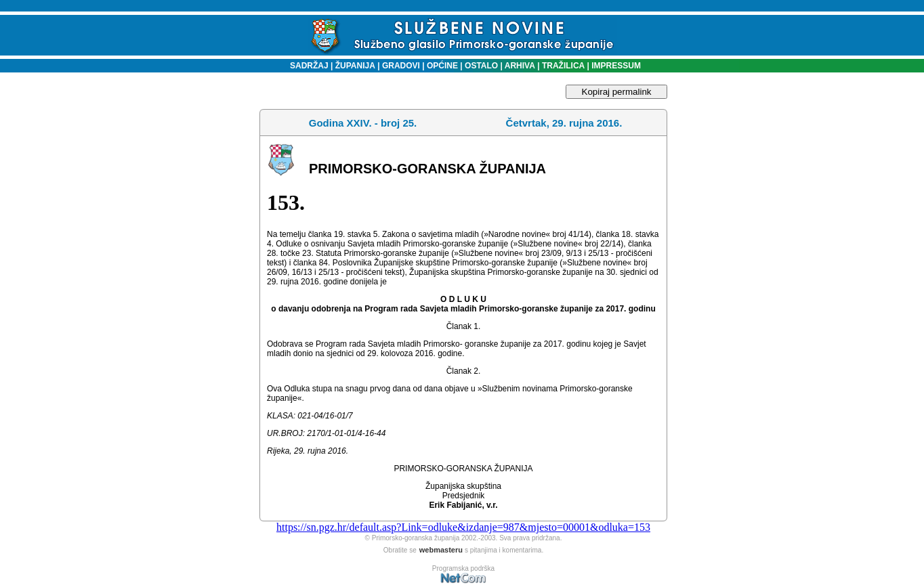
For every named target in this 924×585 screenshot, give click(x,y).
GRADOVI (401, 66)
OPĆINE (442, 66)
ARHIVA (519, 66)
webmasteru (441, 550)
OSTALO (481, 66)
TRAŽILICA (563, 66)
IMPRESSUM (616, 66)
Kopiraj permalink (617, 92)
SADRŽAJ (306, 66)
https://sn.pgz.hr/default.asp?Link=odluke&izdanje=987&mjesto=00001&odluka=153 (463, 527)
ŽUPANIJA (355, 66)
